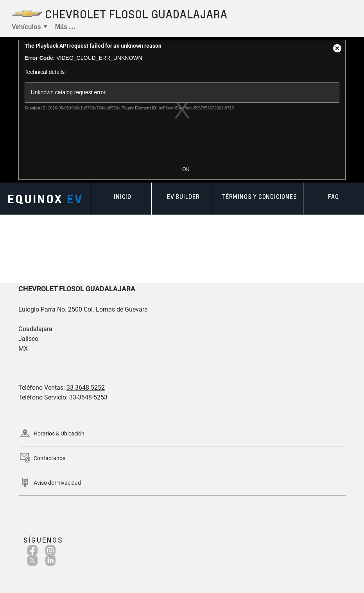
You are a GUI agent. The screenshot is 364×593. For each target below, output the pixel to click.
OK (186, 169)
